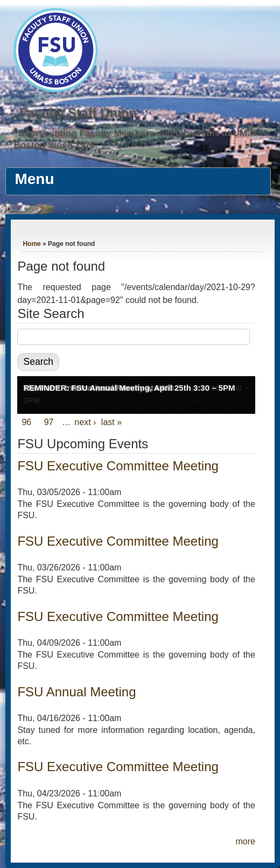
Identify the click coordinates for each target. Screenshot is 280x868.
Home (31, 244)
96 (26, 422)
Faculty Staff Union (78, 113)
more (245, 841)
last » (111, 422)
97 (49, 422)
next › (85, 422)
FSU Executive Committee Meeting (118, 466)
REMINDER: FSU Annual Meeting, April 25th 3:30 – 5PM (129, 388)
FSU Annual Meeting (76, 692)
